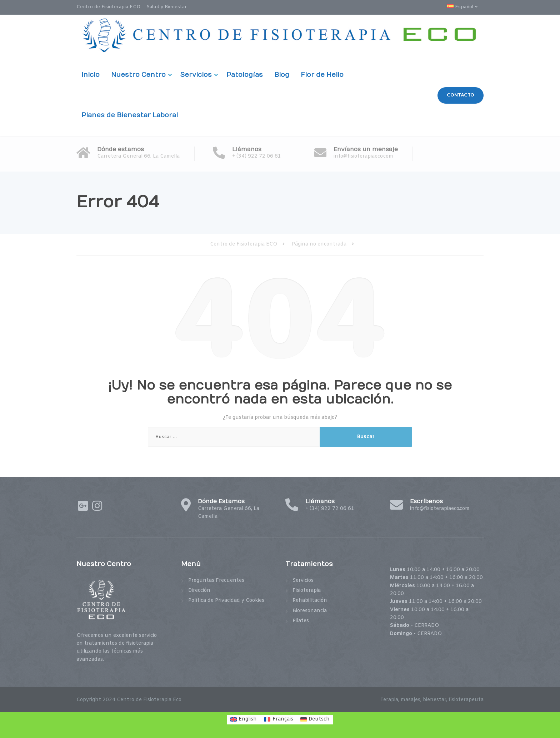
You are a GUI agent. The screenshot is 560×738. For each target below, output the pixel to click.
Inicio (91, 75)
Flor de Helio (322, 75)
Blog (282, 75)
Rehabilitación (310, 601)
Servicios (196, 75)
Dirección (199, 591)
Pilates (301, 621)
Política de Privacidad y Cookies (226, 601)
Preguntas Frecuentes (216, 581)
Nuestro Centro (138, 75)
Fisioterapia (307, 591)
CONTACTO (461, 95)
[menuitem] (465, 7)
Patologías (245, 75)
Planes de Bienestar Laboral (130, 115)
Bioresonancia (310, 611)
